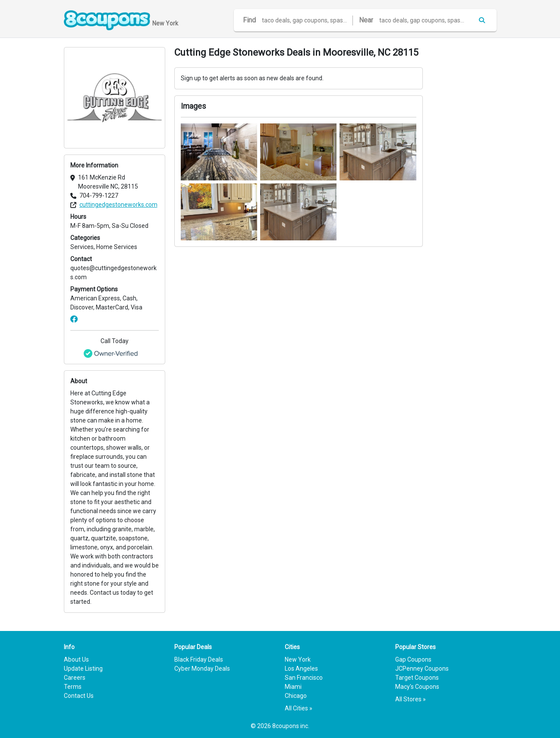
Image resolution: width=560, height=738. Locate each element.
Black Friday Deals (199, 659)
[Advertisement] (464, 177)
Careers (75, 678)
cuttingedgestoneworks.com (118, 205)
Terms (73, 687)
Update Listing (83, 669)
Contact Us (79, 696)
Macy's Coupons (417, 687)
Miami (293, 687)
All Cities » (299, 708)
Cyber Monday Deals (202, 669)
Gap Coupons (413, 659)
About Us (76, 659)
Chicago (296, 696)
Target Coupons (417, 678)
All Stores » (411, 699)
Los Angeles (301, 669)
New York (298, 659)
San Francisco (304, 678)
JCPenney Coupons (422, 669)
